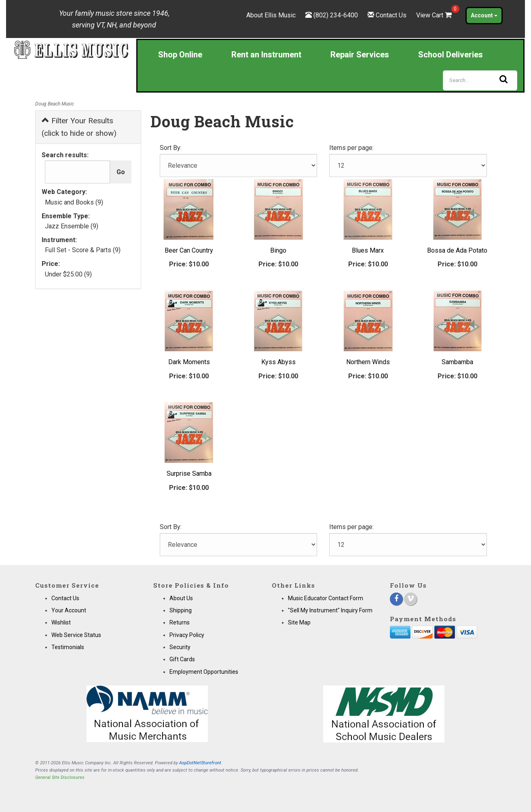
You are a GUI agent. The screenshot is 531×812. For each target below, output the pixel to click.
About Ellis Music (271, 15)
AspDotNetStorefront (200, 763)
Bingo (278, 250)
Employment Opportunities (204, 672)
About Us (181, 598)
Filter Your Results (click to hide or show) (79, 127)
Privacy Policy (187, 635)
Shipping (181, 610)
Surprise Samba (189, 473)
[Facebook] (396, 599)
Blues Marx (368, 250)
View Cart (435, 15)
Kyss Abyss (278, 362)
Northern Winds (368, 362)
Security (180, 647)
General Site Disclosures (60, 777)
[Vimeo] (410, 599)
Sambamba (457, 362)
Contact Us (391, 15)
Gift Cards (182, 659)
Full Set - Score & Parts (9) (83, 250)
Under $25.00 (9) (68, 274)
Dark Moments (189, 362)
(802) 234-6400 (336, 15)
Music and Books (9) (74, 202)
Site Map (299, 622)
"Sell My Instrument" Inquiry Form (330, 610)
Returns (180, 622)
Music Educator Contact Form (326, 598)
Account (484, 15)
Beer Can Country (189, 250)
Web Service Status (76, 635)
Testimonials (68, 647)
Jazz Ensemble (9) (72, 226)
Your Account (69, 610)
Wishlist (61, 622)
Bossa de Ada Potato (457, 250)
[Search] (480, 80)
